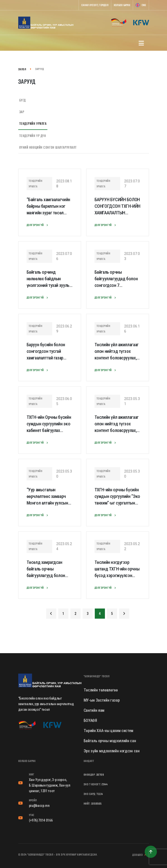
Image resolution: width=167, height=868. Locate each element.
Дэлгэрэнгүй (38, 225)
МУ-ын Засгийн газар (102, 700)
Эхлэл (22, 69)
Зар (22, 112)
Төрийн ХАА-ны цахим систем (109, 731)
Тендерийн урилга (33, 124)
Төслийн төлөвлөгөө (101, 690)
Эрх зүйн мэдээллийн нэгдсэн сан (112, 751)
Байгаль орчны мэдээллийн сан (110, 741)
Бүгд (23, 100)
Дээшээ (141, 855)
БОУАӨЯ (90, 721)
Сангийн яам (94, 710)
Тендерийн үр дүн (33, 136)
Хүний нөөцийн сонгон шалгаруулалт (48, 147)
